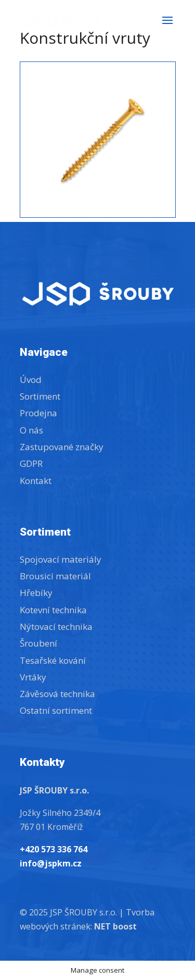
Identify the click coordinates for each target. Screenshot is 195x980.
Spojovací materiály (61, 559)
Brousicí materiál (55, 576)
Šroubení (38, 643)
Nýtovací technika (56, 627)
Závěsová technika (57, 694)
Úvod (31, 380)
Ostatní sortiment (56, 710)
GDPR (31, 463)
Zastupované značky (62, 447)
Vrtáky (33, 677)
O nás (31, 430)
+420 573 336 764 (54, 849)
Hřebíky (36, 593)
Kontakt (36, 481)
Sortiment (40, 396)
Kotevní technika (53, 610)
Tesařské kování (53, 660)
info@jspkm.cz (51, 863)
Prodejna (38, 413)
